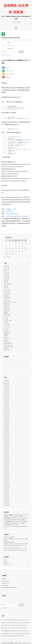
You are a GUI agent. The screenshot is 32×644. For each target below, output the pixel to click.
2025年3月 (6, 380)
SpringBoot (7, 320)
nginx (5, 281)
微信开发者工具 (8, 347)
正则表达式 (7, 332)
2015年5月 (6, 479)
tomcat (6, 282)
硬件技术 (6, 311)
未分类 (5, 306)
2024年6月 (6, 387)
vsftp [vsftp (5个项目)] (6, 633)
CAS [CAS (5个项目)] (8, 620)
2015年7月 (6, 476)
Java (5, 319)
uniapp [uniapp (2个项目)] (3, 634)
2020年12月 (7, 423)
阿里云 (5, 348)
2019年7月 (6, 444)
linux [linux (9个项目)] (6, 625)
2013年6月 (6, 506)
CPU (5, 337)
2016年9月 (6, 463)
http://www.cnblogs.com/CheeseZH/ (17, 216)
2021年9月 (6, 420)
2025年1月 (6, 383)
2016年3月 (6, 468)
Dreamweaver (7, 345)
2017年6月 (6, 458)
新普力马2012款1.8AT (9, 302)
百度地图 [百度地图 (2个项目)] (13, 636)
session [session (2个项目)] (13, 628)
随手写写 (6, 350)
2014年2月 (6, 497)
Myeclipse (6, 291)
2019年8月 (6, 443)
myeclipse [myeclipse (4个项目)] (14, 625)
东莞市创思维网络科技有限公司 (9, 588)
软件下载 (6, 342)
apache (6, 276)
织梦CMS (6, 301)
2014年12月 (7, 484)
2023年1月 (6, 407)
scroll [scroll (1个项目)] (10, 628)
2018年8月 (6, 449)
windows (6, 292)
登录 (5, 559)
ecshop (6, 299)
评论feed (6, 563)
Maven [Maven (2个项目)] (9, 625)
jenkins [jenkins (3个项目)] (24, 623)
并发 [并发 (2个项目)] (2, 636)
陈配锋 (5, 518)
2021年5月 (6, 421)
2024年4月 (6, 388)
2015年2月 (6, 481)
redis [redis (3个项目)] (7, 628)
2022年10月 (7, 411)
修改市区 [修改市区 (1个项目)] (15, 634)
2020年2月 (6, 435)
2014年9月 (6, 489)
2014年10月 (7, 487)
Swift (5, 330)
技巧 (5, 287)
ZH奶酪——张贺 (11, 209)
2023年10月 (7, 397)
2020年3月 (6, 433)
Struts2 (6, 324)
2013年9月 (6, 502)
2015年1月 (6, 483)
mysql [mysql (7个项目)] (19, 625)
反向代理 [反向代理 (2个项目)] (24, 634)
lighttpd (6, 277)
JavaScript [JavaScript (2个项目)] (19, 623)
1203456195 (10, 211)
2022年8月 (6, 413)
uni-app (6, 327)
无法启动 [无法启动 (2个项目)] (6, 636)
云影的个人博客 (5, 581)
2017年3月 (6, 459)
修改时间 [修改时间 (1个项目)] (19, 634)
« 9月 (5, 257)
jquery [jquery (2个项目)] (28, 623)
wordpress (6, 294)
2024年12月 (7, 385)
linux (5, 274)
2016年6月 (6, 464)
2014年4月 (6, 496)
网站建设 (6, 334)
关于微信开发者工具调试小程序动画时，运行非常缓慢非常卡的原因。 (16, 516)
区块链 (5, 296)
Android (6, 268)
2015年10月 (7, 473)
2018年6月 (6, 451)
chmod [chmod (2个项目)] (17, 620)
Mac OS (6, 289)
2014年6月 (6, 492)
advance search (6, 55)
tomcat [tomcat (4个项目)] (23, 631)
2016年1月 (6, 471)
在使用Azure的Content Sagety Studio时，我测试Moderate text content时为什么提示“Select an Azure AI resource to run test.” (16, 545)
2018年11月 (7, 448)
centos (5, 269)
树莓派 (5, 307)
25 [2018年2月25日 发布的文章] (26, 251)
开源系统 (6, 297)
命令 (5, 286)
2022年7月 (6, 415)
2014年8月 (6, 491)
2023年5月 (6, 403)
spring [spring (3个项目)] (24, 628)
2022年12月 (7, 408)
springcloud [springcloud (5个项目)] (13, 631)
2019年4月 (6, 446)
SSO (5, 322)
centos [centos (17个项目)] (12, 620)
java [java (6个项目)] (16, 623)
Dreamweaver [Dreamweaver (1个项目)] (25, 620)
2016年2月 (6, 469)
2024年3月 (6, 390)
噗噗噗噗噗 (7, 515)
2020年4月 (6, 431)
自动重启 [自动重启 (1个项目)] (17, 636)
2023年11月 (7, 395)
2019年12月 (7, 438)
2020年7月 (6, 428)
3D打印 (6, 266)
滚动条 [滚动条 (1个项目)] (10, 636)
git (4, 271)
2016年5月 (6, 466)
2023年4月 (6, 405)
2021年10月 (7, 418)
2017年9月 (6, 456)
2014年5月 (6, 494)
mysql (5, 279)
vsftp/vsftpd (7, 284)
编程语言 (6, 314)
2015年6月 (6, 478)
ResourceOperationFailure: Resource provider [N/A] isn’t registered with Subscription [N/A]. (15, 549)
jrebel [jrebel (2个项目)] (3, 625)
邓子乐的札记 (5, 585)
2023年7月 (6, 402)
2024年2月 (6, 392)
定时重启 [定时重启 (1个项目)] (28, 634)
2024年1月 (6, 393)
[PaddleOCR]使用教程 (9, 537)
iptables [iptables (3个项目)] (12, 623)
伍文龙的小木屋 (5, 583)
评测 (5, 335)
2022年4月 (6, 416)
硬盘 (5, 312)
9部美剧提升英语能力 (9, 542)
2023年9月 (6, 398)
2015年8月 (6, 474)
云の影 (5, 521)
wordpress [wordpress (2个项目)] (11, 634)
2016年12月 (7, 461)
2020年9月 (6, 425)
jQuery (5, 329)
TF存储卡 (6, 339)
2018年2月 (6, 454)
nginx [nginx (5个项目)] (23, 625)
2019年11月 (7, 440)
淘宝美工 (6, 309)
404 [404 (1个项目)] (2, 620)
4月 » (8, 257)
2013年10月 (7, 501)
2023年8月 (6, 400)
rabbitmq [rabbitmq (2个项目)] (4, 628)
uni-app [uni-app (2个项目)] (27, 631)
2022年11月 (7, 410)
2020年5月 (6, 430)
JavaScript (6, 325)
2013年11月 (7, 499)
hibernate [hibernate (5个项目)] (4, 623)
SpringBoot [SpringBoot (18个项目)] (6, 631)
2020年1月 (6, 436)
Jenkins (6, 272)
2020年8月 (6, 426)
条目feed (6, 561)
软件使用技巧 (7, 343)
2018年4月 (6, 453)
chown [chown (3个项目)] (20, 620)
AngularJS (8, 77)
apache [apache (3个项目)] (5, 620)
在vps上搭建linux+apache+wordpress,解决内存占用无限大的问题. (16, 526)
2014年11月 (7, 486)
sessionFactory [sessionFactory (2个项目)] (19, 628)
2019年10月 (7, 441)
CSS (5, 317)
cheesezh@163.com (12, 214)
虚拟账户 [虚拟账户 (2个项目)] (22, 636)
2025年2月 (6, 382)
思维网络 (4, 579)
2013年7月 (6, 504)
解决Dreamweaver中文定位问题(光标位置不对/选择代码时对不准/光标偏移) (16, 519)
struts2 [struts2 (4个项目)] (19, 631)
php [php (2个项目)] (25, 625)
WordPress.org (8, 564)
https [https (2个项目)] (8, 623)
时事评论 (6, 304)
